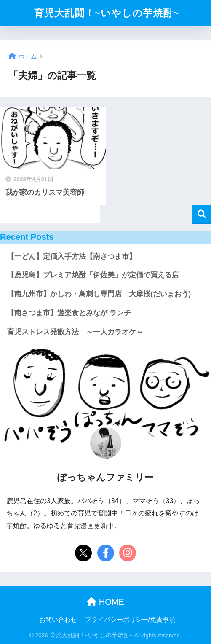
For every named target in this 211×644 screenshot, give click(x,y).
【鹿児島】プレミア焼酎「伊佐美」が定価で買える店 (93, 275)
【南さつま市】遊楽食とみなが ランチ (69, 313)
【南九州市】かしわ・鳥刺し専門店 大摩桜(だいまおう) (99, 294)
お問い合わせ (58, 620)
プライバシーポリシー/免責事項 (130, 620)
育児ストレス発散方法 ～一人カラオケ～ (75, 332)
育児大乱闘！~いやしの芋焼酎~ (107, 13)
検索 (202, 214)
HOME (105, 602)
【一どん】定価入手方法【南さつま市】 (72, 256)
